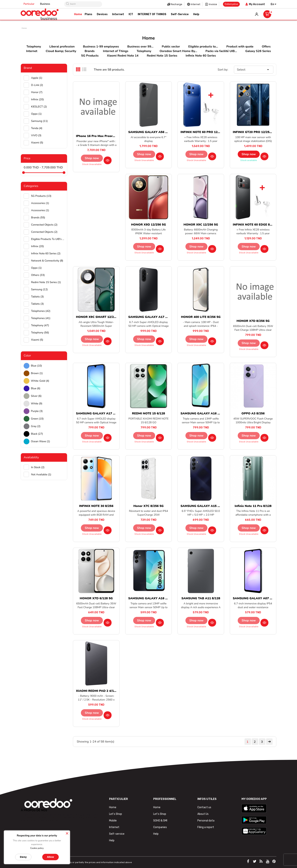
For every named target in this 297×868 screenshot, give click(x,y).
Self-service (117, 834)
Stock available (249, 160)
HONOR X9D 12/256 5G (148, 225)
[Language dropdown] (274, 4)
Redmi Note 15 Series (162, 56)
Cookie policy (37, 848)
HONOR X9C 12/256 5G (201, 225)
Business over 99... (140, 47)
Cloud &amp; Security (61, 51)
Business (45, 4)
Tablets (37, 297)
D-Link (37, 85)
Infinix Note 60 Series (201, 56)
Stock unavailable (92, 164)
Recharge (177, 4)
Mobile (113, 821)
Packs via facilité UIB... (221, 51)
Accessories (40, 203)
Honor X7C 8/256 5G (148, 506)
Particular (29, 4)
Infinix (37, 99)
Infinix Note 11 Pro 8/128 (253, 506)
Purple (37, 411)
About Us (203, 814)
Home (113, 807)
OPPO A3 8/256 (253, 413)
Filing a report (206, 827)
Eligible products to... (203, 47)
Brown (37, 373)
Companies (160, 827)
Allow (50, 857)
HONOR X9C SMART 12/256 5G (99, 317)
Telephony (34, 47)
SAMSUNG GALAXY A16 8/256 (203, 413)
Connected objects (44, 225)
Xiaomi (37, 143)
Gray (36, 426)
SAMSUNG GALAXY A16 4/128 (151, 598)
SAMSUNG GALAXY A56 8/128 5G (153, 132)
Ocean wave (40, 441)
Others (38, 275)
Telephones (41, 311)
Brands (90, 51)
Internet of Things (116, 51)
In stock (38, 467)
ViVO (36, 135)
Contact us (204, 807)
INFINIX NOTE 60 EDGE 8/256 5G (257, 225)
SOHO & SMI (160, 821)
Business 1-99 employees (101, 47)
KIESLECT (39, 107)
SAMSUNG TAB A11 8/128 (201, 598)
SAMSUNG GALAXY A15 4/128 (203, 506)
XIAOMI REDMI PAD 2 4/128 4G (99, 691)
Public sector (171, 47)
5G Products (90, 56)
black (37, 434)
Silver (36, 396)
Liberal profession (62, 47)
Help (112, 840)
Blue (36, 366)
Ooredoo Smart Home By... (178, 51)
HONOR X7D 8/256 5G (253, 321)
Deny (23, 857)
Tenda (37, 128)
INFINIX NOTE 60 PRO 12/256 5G (205, 132)
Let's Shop (116, 814)
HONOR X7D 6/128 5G (96, 598)
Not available (41, 474)
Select (254, 70)
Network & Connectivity (47, 261)
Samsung (39, 121)
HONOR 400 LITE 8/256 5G (201, 317)
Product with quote (240, 47)
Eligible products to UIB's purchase (48, 239)
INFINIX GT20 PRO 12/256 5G (254, 132)
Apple (37, 78)
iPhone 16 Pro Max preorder (97, 136)
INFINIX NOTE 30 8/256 (96, 506)
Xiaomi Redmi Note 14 (123, 56)
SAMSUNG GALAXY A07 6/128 (255, 598)
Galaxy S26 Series (258, 51)
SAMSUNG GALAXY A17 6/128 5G (101, 413)
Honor (37, 92)
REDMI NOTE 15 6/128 (148, 413)
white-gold (40, 381)
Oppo (36, 114)
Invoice (213, 4)
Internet (195, 4)
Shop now (92, 158)
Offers (266, 47)
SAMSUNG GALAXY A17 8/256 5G (153, 317)
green (37, 419)
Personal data (206, 821)
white (37, 404)
